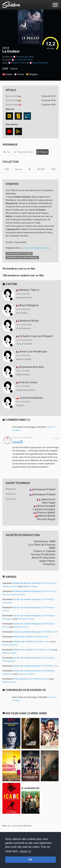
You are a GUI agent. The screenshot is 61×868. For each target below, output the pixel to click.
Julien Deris (48, 499)
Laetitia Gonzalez (44, 509)
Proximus (49, 564)
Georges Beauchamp (26, 390)
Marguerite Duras (24, 298)
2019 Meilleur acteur (32, 642)
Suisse (7, 74)
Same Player (47, 561)
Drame (14, 69)
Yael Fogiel (48, 503)
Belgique (32, 74)
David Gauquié (46, 506)
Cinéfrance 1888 (44, 541)
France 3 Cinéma (44, 551)
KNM (52, 548)
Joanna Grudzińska (31, 398)
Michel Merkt (47, 516)
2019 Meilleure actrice (33, 650)
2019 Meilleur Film (36, 632)
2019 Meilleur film (31, 637)
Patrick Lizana (28, 382)
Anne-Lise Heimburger (34, 352)
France (19, 74)
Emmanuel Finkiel (25, 57)
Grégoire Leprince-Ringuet (36, 336)
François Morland (24, 344)
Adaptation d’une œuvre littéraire (22, 257)
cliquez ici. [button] (26, 851)
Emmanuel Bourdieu (32, 367)
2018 (6, 48)
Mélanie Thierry (19, 63)
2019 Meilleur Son (36, 666)
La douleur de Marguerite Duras (35, 248)
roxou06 (18, 442)
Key (11, 826)
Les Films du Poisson (42, 545)
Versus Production (43, 554)
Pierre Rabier (22, 313)
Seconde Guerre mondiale (19, 253)
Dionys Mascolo (24, 328)
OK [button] (31, 860)
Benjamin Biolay (29, 321)
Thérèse (20, 405)
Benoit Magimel (40, 63)
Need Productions (44, 558)
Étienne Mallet (46, 512)
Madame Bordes (24, 359)
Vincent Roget (46, 519)
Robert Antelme (23, 375)
